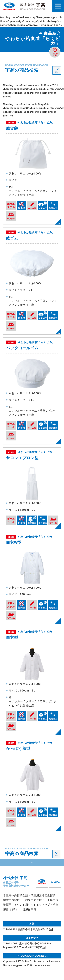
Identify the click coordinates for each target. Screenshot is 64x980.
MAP (52, 929)
